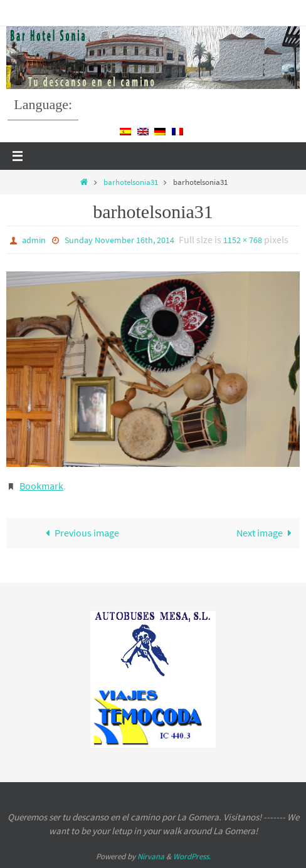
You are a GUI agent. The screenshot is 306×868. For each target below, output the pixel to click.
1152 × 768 (243, 240)
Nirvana (151, 856)
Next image (267, 533)
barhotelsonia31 (131, 182)
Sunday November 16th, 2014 (119, 240)
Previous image (80, 533)
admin (34, 240)
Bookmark (41, 486)
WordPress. (192, 856)
